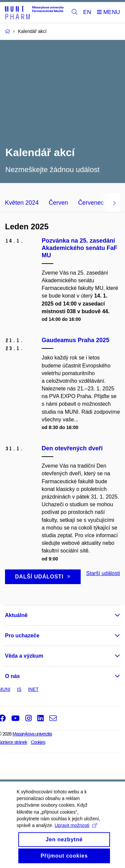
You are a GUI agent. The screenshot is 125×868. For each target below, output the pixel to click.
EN (87, 12)
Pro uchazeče (22, 636)
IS (19, 689)
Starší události (103, 573)
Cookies (38, 742)
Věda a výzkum (24, 656)
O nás (12, 676)
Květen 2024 (22, 203)
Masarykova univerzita (32, 734)
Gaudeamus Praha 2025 (75, 340)
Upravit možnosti (76, 832)
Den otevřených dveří (72, 448)
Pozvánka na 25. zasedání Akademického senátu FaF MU (79, 248)
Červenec (91, 203)
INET (33, 689)
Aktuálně (16, 615)
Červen (58, 203)
